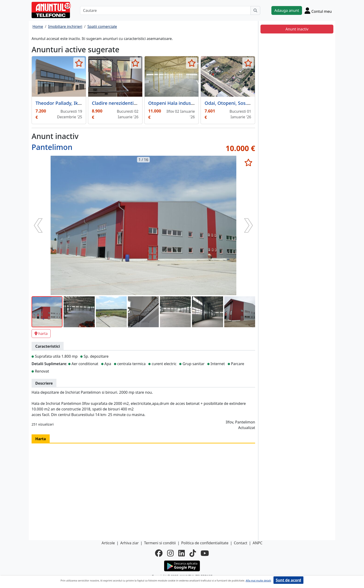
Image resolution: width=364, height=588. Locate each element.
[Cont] (318, 10)
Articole (108, 543)
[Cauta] (255, 10)
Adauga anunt (287, 10)
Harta (41, 439)
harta (41, 334)
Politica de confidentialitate (205, 543)
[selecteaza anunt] (79, 63)
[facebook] (159, 553)
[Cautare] (165, 10)
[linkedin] (182, 553)
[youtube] (205, 553)
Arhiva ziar (129, 543)
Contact (240, 543)
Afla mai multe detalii (258, 580)
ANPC (257, 543)
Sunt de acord (288, 580)
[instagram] (170, 553)
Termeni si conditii (160, 543)
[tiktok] (193, 553)
